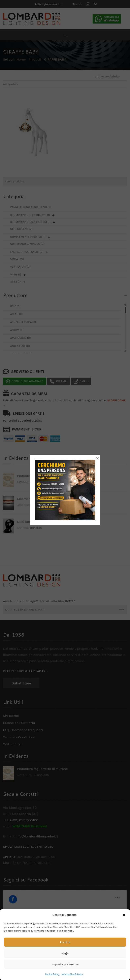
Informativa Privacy (72, 974)
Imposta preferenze (65, 964)
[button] (124, 915)
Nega (65, 953)
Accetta (65, 942)
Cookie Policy (52, 974)
